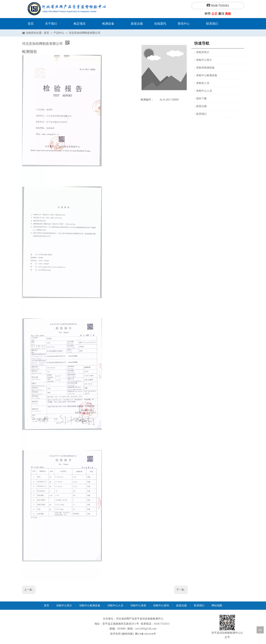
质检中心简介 (204, 60)
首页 (46, 606)
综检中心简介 (64, 606)
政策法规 (201, 106)
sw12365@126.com (146, 629)
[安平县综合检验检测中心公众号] (227, 623)
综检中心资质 (138, 606)
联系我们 (201, 114)
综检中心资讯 (161, 606)
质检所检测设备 (205, 68)
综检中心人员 (115, 606)
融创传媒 (127, 634)
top (260, 630)
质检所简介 (203, 52)
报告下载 (201, 99)
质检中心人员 (204, 91)
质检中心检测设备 (207, 75)
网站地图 (217, 606)
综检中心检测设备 (90, 606)
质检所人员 (203, 83)
